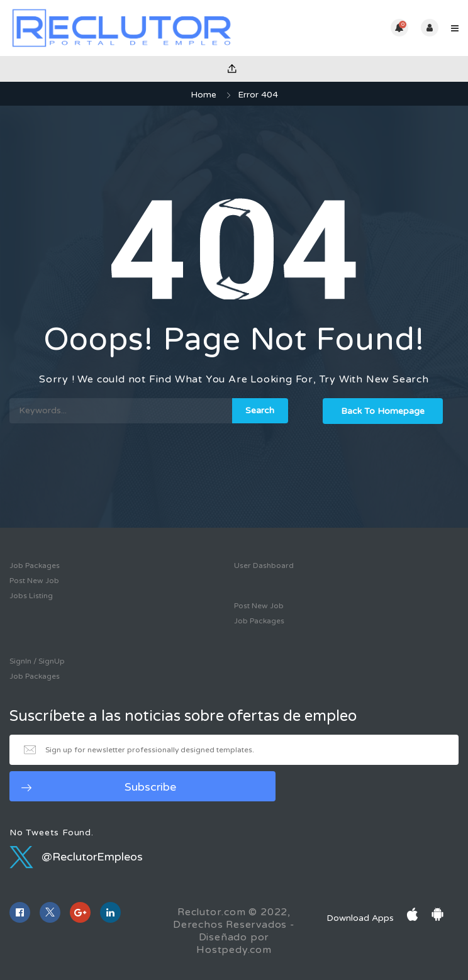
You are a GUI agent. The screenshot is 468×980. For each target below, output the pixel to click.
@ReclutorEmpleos (76, 857)
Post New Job (34, 581)
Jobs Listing (31, 596)
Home (203, 95)
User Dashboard (264, 565)
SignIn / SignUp (37, 661)
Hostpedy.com (234, 950)
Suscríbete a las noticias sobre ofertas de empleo (183, 716)
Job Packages (35, 565)
